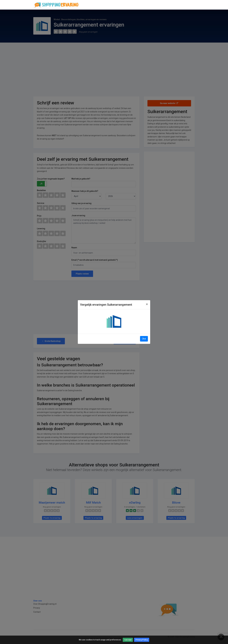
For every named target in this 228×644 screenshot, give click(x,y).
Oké (144, 339)
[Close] (147, 304)
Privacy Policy (142, 640)
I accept (128, 640)
